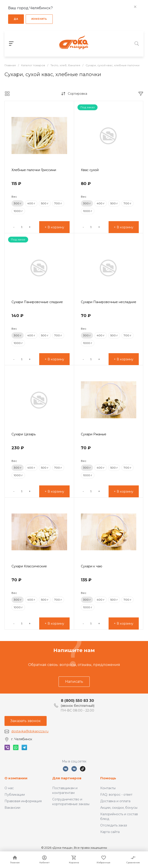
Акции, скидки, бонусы (119, 808)
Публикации (15, 795)
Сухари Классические (29, 566)
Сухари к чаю (92, 566)
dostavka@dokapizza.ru (30, 731)
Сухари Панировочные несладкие (109, 302)
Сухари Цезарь (24, 434)
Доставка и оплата (115, 801)
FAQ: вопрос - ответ (116, 795)
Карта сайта (110, 832)
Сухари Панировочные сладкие (37, 302)
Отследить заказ (114, 825)
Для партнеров (67, 778)
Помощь (108, 778)
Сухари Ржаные (94, 434)
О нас (9, 788)
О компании (16, 778)
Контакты (108, 788)
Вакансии (12, 808)
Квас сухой (90, 170)
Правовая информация (23, 801)
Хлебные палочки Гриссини (34, 170)
